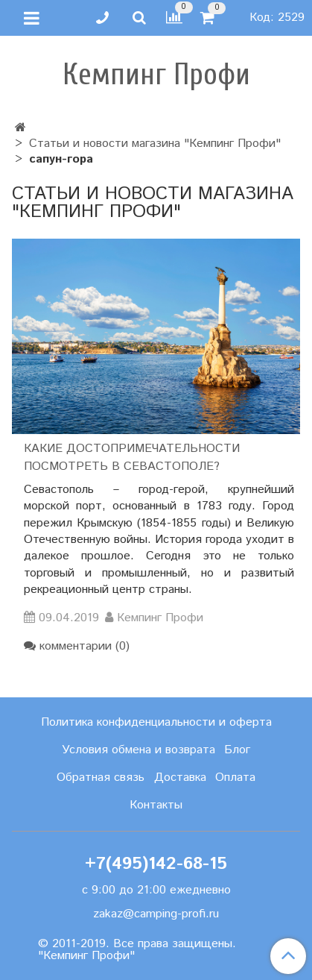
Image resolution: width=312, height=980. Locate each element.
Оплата (235, 778)
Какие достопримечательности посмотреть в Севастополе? (132, 458)
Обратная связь (101, 778)
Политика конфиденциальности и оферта (156, 722)
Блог (237, 750)
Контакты (156, 805)
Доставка (180, 778)
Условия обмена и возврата (139, 750)
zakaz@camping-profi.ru (156, 914)
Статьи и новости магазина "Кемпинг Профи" (155, 144)
